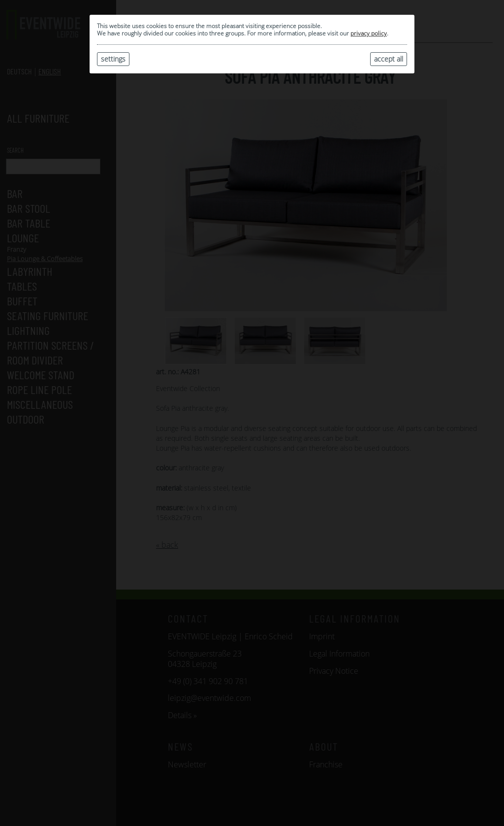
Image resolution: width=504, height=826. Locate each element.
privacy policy (369, 33)
